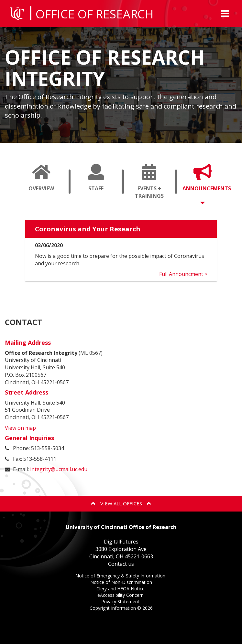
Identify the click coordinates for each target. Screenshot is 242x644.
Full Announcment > (183, 274)
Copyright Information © (121, 608)
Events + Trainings (152, 184)
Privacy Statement (121, 602)
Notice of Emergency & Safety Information (121, 576)
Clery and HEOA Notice (121, 589)
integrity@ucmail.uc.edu (59, 469)
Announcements (205, 184)
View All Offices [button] (121, 503)
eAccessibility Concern (121, 596)
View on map (20, 428)
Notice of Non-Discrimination (121, 583)
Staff (98, 184)
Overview (44, 184)
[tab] (41, 182)
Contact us (121, 564)
